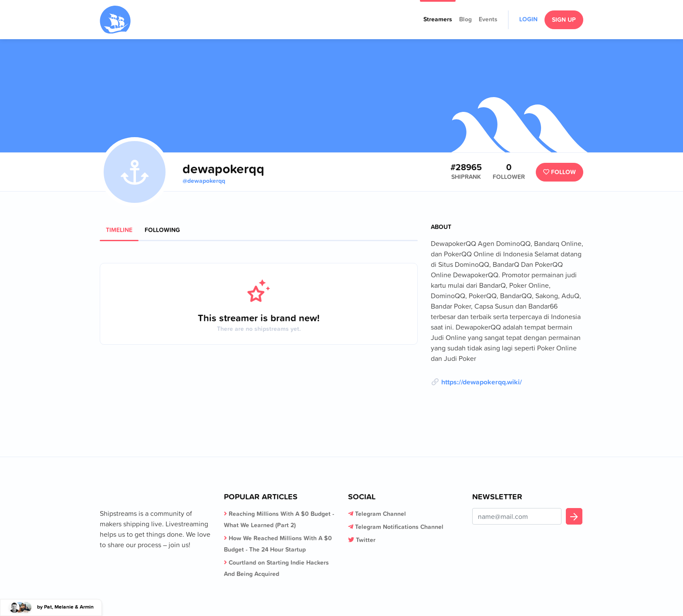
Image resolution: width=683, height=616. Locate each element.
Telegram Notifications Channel (399, 527)
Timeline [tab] (119, 230)
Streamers (438, 19)
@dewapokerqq (204, 181)
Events (488, 19)
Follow (560, 172)
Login (528, 19)
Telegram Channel (380, 514)
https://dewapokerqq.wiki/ (482, 382)
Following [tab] (162, 230)
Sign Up (564, 20)
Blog (465, 19)
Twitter (366, 540)
